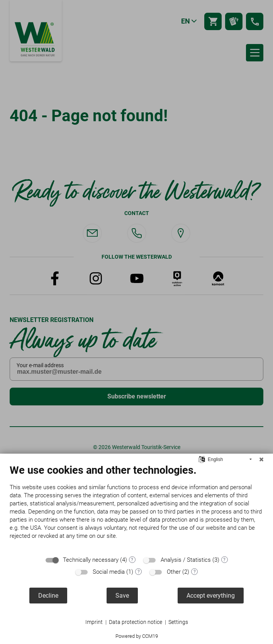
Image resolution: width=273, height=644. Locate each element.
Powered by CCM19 (137, 636)
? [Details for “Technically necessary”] (132, 560)
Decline (48, 596)
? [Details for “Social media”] (139, 572)
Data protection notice (136, 622)
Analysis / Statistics (186, 560)
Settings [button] (178, 622)
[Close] (261, 459)
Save (122, 596)
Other (174, 572)
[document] (136, 508)
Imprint (94, 622)
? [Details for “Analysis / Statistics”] (224, 560)
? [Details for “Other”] (195, 572)
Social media (109, 572)
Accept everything (211, 596)
